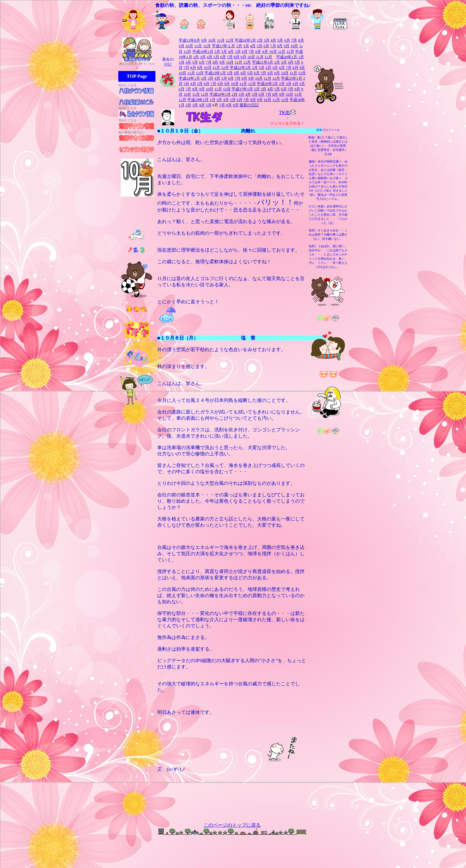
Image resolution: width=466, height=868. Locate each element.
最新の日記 (249, 105)
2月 (260, 40)
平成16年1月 (245, 40)
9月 (182, 46)
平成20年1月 (287, 57)
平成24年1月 (189, 78)
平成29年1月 (198, 100)
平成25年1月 (292, 78)
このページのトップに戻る (232, 825)
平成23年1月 (215, 73)
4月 (273, 40)
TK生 (285, 112)
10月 (189, 46)
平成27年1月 (242, 89)
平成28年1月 (220, 94)
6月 (266, 46)
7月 (273, 46)
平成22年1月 (240, 68)
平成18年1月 (203, 52)
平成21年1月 (263, 62)
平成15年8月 (189, 40)
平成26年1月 (267, 84)
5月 (260, 46)
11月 (221, 40)
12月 (207, 46)
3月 (267, 40)
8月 (301, 40)
